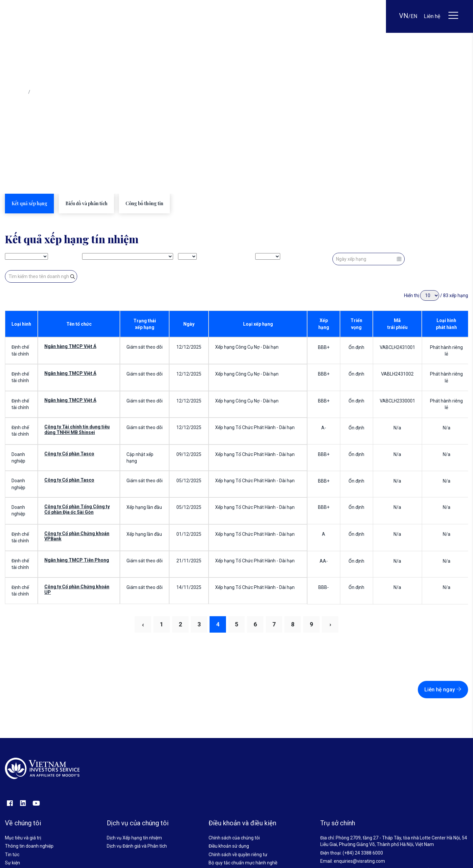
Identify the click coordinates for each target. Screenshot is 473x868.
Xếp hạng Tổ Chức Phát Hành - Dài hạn (255, 427)
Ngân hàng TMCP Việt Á (70, 346)
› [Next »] (330, 624)
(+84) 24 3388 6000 (363, 853)
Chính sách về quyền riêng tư (238, 855)
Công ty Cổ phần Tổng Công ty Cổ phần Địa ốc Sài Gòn (77, 509)
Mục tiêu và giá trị (23, 838)
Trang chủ (15, 92)
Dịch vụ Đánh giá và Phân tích (137, 846)
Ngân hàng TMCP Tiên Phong (77, 560)
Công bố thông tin (144, 203)
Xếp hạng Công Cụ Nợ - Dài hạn (247, 347)
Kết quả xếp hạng (29, 203)
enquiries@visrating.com (359, 861)
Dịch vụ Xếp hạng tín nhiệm (134, 838)
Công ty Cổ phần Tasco (69, 454)
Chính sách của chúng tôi (234, 838)
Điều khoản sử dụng (229, 846)
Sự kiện (12, 863)
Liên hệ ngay (443, 690)
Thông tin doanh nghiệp (29, 846)
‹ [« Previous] (143, 624)
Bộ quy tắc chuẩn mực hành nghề (243, 863)
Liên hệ (432, 16)
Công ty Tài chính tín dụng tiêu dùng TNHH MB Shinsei (77, 430)
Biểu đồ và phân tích (86, 203)
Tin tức (12, 855)
